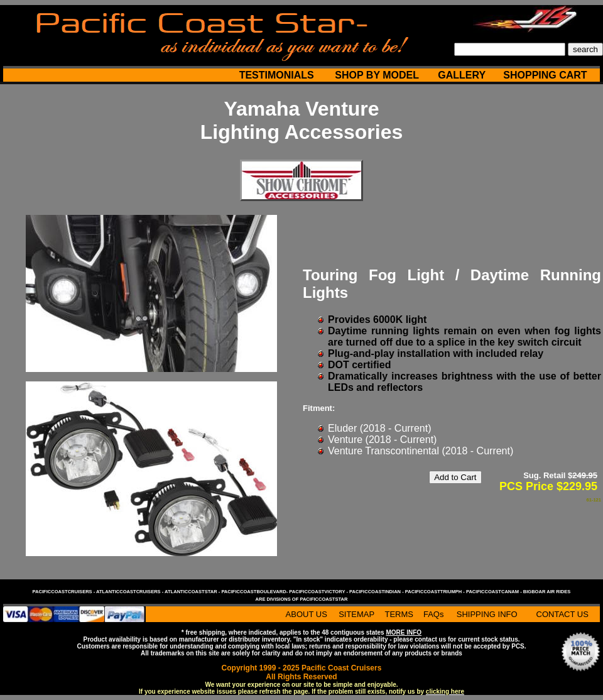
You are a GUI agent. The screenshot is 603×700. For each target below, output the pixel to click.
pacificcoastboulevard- (255, 592)
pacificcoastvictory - (319, 592)
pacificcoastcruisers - (64, 592)
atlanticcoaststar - (193, 592)
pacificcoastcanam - (495, 592)
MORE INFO (404, 632)
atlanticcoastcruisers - (130, 592)
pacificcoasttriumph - (436, 592)
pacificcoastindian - (377, 592)
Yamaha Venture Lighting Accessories (301, 120)
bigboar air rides (547, 592)
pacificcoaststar (323, 599)
